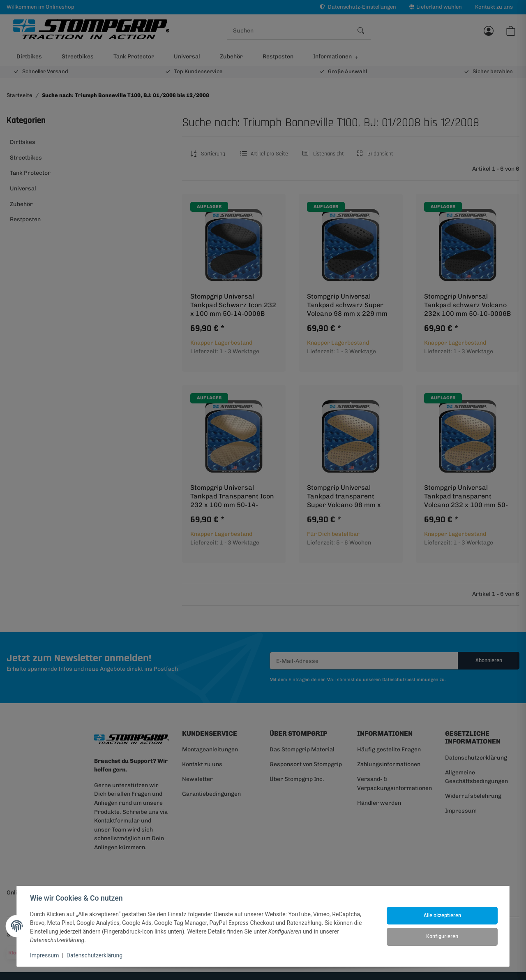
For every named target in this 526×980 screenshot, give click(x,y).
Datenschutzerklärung (95, 955)
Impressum (44, 955)
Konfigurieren (442, 936)
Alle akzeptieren (442, 915)
